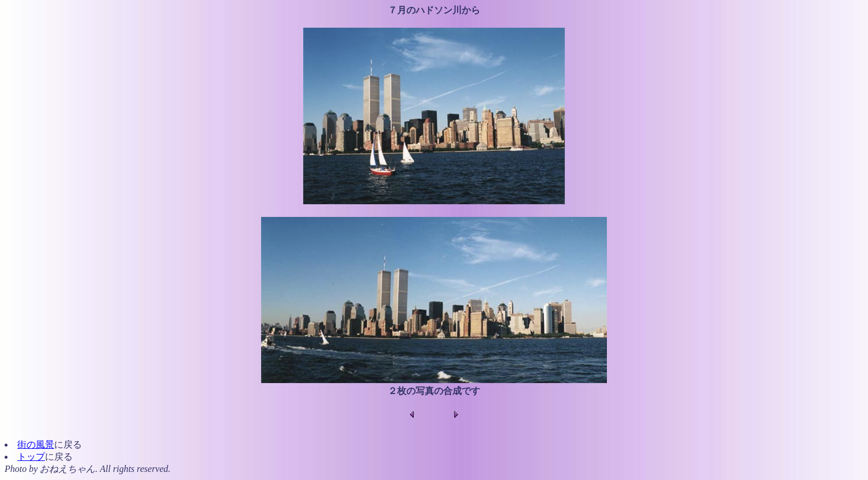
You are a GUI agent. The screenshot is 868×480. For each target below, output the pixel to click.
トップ (31, 457)
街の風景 (36, 445)
